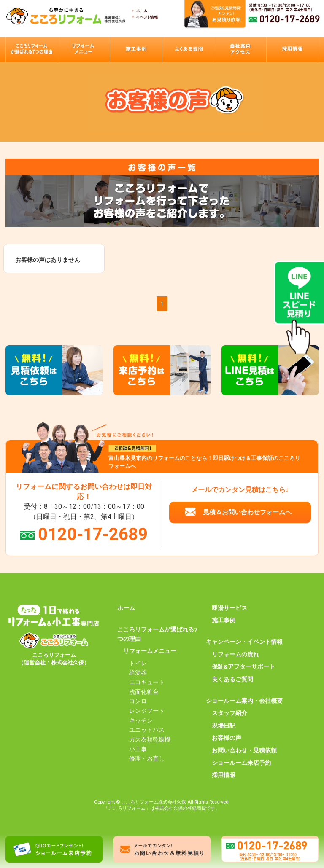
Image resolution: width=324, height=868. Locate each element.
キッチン (141, 720)
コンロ (138, 701)
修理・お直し (147, 758)
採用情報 (224, 775)
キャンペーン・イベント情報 (244, 642)
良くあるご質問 (232, 679)
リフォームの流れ (235, 654)
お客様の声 (227, 738)
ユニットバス (147, 730)
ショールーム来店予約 (241, 763)
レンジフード (147, 711)
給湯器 (138, 672)
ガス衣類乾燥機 (150, 739)
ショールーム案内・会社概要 (244, 701)
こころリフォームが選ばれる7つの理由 (157, 634)
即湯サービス (229, 608)
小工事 (138, 749)
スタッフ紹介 (229, 713)
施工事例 (224, 620)
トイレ (138, 663)
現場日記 (224, 726)
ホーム (126, 608)
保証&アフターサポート (243, 666)
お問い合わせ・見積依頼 (244, 750)
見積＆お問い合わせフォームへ (247, 512)
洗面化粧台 (144, 692)
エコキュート (147, 682)
